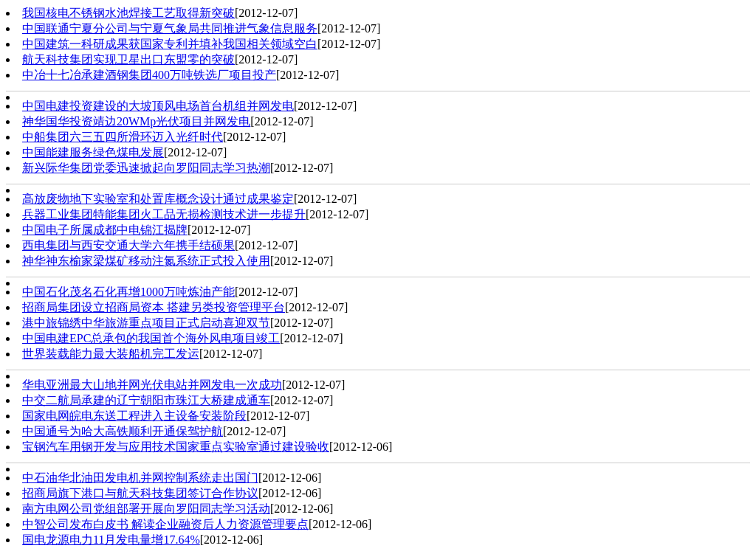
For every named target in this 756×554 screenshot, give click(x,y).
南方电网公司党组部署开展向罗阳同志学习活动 (146, 509)
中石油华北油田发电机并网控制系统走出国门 (140, 478)
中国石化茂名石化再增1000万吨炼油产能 (128, 292)
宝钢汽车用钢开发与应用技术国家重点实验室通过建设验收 (176, 447)
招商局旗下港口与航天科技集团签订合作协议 (140, 493)
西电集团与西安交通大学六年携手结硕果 (128, 245)
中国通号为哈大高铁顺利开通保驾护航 (123, 431)
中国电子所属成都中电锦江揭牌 (105, 230)
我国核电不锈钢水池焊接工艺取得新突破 (128, 13)
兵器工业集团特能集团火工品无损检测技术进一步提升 (164, 214)
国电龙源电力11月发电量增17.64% (111, 540)
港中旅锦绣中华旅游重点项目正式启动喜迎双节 (146, 323)
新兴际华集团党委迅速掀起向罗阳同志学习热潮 (146, 168)
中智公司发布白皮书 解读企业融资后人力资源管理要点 (165, 524)
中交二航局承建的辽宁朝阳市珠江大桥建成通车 (146, 400)
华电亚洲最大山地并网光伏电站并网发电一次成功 (152, 385)
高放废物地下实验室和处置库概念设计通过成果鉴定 (158, 199)
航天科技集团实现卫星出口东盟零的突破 (128, 59)
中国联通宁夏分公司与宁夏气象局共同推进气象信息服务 (170, 28)
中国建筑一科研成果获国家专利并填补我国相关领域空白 (170, 44)
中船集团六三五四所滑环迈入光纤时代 (123, 137)
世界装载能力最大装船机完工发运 (111, 354)
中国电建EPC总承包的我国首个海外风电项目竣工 (151, 338)
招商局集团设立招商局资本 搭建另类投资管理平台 (154, 307)
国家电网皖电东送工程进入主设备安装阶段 (134, 416)
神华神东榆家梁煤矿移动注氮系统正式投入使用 (146, 261)
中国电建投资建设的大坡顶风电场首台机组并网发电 (158, 106)
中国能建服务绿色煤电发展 (93, 152)
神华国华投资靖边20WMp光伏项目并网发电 (136, 121)
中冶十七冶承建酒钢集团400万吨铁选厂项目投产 (149, 75)
